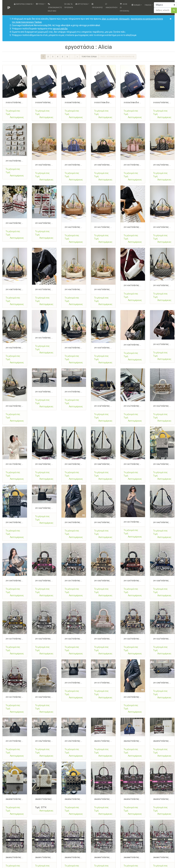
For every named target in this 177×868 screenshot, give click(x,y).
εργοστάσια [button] (82, 4)
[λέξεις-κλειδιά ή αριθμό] (163, 10)
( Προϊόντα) (125, 8)
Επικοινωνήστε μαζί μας (55, 8)
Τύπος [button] (40, 4)
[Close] (171, 19)
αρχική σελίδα (60, 29)
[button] (17, 117)
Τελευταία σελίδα (89, 57)
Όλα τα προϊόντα (69, 6)
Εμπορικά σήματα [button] (23, 4)
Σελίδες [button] (136, 5)
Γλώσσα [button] (148, 5)
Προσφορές (97, 6)
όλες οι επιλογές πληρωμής (116, 19)
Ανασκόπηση (111, 6)
